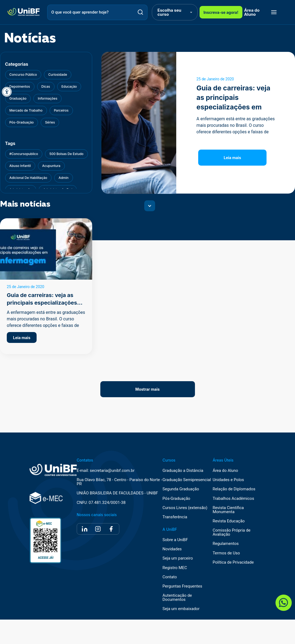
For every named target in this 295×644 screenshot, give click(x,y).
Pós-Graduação (176, 499)
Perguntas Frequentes (182, 586)
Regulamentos (226, 544)
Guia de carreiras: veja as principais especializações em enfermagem (42, 303)
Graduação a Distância (183, 471)
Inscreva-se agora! (221, 12)
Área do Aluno (252, 12)
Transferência (175, 517)
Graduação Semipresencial (187, 480)
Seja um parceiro (178, 558)
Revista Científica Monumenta (228, 510)
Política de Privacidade (233, 562)
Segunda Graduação (181, 489)
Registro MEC (175, 568)
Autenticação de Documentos (177, 598)
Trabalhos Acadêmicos (233, 499)
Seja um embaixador (181, 609)
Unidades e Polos (228, 480)
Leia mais (232, 158)
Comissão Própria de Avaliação (231, 532)
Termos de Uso (226, 553)
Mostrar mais (147, 389)
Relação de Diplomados (234, 489)
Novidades (172, 549)
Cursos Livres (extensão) (185, 508)
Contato (170, 577)
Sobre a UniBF (175, 540)
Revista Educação (229, 521)
